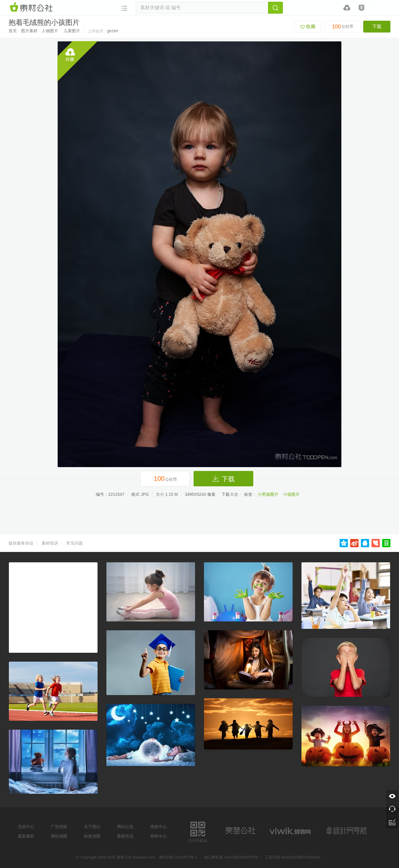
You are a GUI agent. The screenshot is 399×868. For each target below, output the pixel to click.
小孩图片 (291, 494)
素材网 (32, 7)
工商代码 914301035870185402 (292, 857)
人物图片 (50, 31)
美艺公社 (240, 831)
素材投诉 (50, 543)
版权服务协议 (21, 543)
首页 (13, 31)
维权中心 (158, 827)
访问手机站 (198, 831)
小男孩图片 (268, 494)
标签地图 (92, 836)
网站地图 (59, 836)
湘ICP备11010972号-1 (178, 857)
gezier (113, 31)
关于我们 (92, 827)
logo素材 (291, 831)
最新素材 (26, 836)
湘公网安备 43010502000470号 (231, 857)
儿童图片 (72, 31)
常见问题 (74, 543)
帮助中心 (158, 836)
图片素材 (29, 31)
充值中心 (26, 827)
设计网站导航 (347, 831)
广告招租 (59, 827)
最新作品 (125, 836)
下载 (377, 26)
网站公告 (125, 827)
